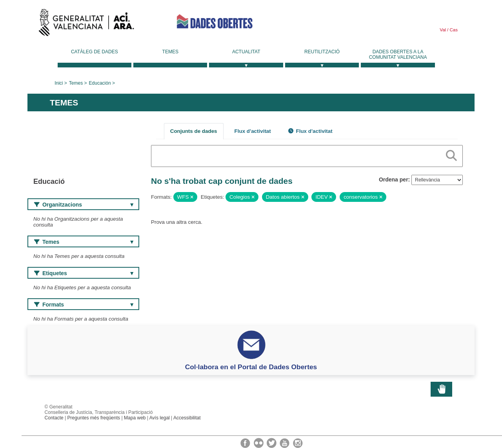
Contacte (54, 418)
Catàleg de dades (95, 52)
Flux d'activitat (253, 131)
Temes (170, 52)
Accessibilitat (187, 418)
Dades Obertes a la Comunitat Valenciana (398, 54)
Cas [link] (453, 30)
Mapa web (135, 418)
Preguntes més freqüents (94, 418)
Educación (100, 83)
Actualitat (246, 52)
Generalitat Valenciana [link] (86, 24)
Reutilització (322, 52)
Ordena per (394, 180)
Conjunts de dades (194, 131)
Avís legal (160, 418)
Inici (59, 83)
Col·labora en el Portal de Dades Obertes (251, 367)
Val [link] (443, 30)
